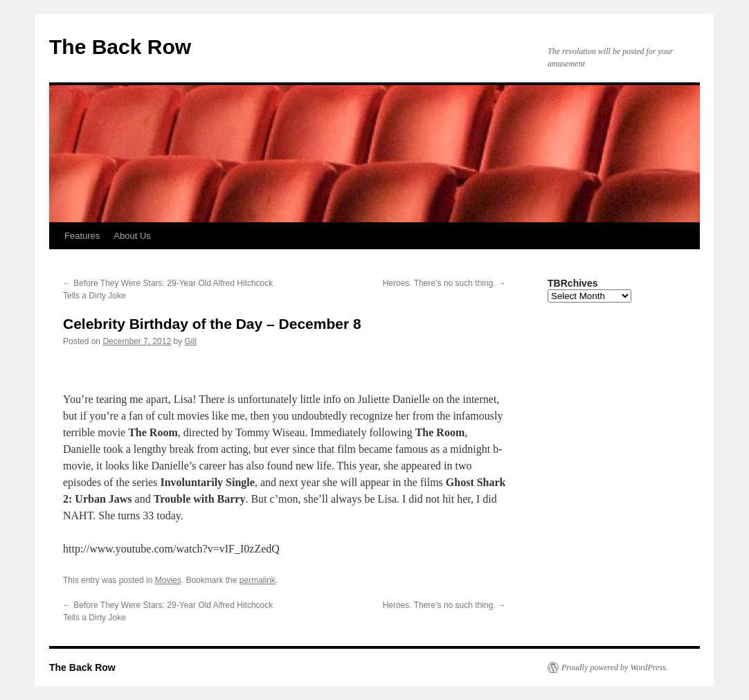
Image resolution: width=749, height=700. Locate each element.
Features (82, 236)
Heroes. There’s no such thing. (444, 283)
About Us (132, 236)
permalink (258, 580)
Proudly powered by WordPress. (615, 667)
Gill (191, 341)
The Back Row (120, 47)
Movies (168, 580)
